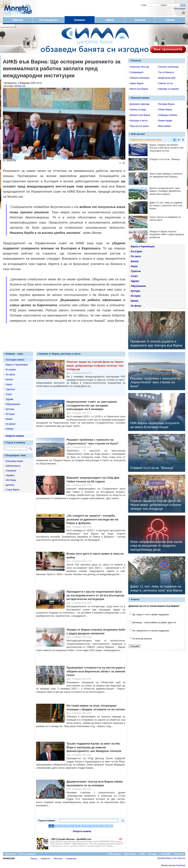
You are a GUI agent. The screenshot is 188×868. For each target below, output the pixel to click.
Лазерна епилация (139, 78)
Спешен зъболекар (168, 67)
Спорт (9, 394)
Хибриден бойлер (167, 115)
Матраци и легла (138, 121)
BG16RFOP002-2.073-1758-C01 (171, 858)
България (11, 370)
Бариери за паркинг (168, 89)
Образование (13, 404)
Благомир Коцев (14, 461)
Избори (10, 429)
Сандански (70, 859)
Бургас (34, 859)
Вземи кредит (165, 121)
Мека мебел (164, 126)
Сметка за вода (137, 110)
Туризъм (10, 389)
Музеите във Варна (139, 115)
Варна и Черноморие (17, 365)
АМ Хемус (11, 480)
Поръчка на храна (139, 126)
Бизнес (9, 379)
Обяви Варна (165, 110)
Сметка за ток (165, 83)
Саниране (11, 471)
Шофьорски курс (166, 78)
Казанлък (45, 859)
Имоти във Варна (138, 89)
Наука (9, 384)
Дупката (10, 485)
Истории (10, 414)
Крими (9, 419)
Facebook (181, 865)
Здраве (10, 399)
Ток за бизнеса (165, 72)
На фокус (11, 424)
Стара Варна (13, 490)
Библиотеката (13, 466)
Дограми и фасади (139, 104)
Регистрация (180, 9)
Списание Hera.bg (139, 67)
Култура (10, 409)
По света (10, 375)
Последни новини (15, 360)
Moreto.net (20, 86)
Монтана (57, 859)
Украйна (10, 475)
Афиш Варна (136, 83)
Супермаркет (136, 72)
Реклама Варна (166, 104)
